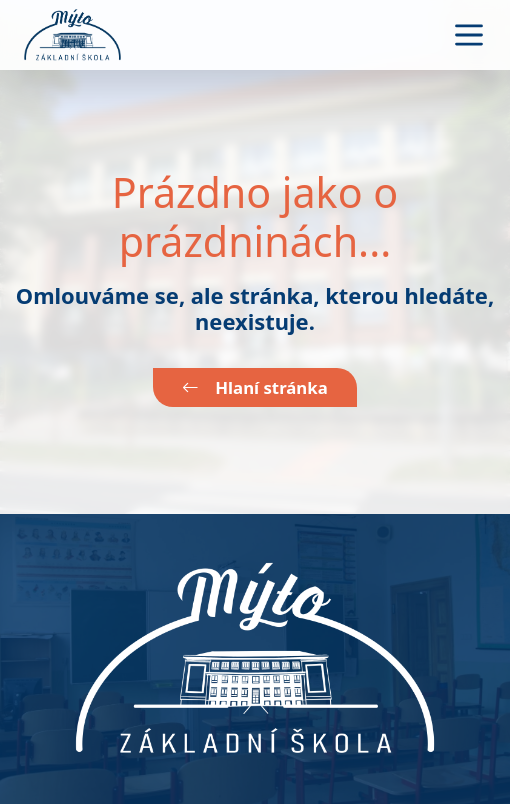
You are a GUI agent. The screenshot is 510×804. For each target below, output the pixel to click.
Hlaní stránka (254, 387)
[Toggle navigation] (469, 35)
